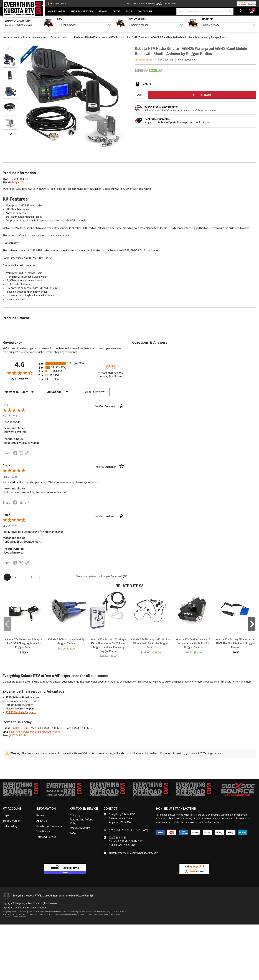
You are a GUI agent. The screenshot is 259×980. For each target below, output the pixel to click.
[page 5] (39, 577)
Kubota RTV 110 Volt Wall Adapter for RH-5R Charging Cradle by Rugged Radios (24, 643)
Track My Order (11, 821)
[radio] (65, 364)
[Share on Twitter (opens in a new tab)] (21, 453)
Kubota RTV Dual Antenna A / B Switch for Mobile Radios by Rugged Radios (193, 643)
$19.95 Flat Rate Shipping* (21, 712)
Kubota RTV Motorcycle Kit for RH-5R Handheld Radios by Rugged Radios (151, 643)
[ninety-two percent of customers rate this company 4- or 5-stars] (110, 371)
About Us (42, 821)
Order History (10, 826)
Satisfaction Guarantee (49, 826)
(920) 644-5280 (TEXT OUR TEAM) (129, 830)
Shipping (75, 815)
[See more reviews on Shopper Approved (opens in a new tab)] (27, 453)
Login (6, 815)
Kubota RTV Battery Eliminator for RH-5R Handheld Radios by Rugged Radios (235, 643)
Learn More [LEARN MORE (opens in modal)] (170, 4)
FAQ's (73, 833)
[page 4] (31, 577)
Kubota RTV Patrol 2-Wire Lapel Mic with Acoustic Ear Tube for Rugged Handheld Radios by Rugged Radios (108, 645)
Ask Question (165, 60)
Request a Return (80, 828)
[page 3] (24, 577)
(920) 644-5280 (18, 736)
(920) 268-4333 (20, 728)
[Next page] (47, 577)
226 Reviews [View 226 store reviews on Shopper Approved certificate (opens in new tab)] (24, 379)
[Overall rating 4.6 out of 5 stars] (20, 373)
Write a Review (95, 392)
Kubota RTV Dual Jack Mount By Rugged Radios (66, 641)
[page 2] (16, 577)
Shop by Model (56, 11)
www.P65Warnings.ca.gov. (206, 753)
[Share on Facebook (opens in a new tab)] (15, 454)
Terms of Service (46, 837)
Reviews (41, 815)
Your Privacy (43, 832)
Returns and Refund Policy (82, 821)
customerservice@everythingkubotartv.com (35, 732)
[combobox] (84, 25)
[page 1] (7, 577)
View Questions (187, 60)
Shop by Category (82, 11)
